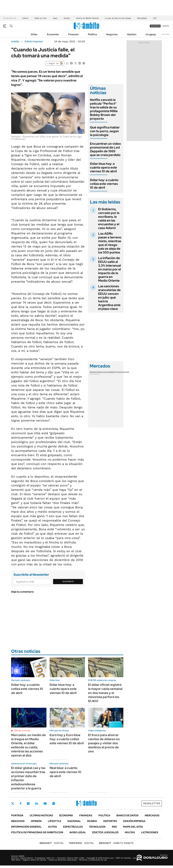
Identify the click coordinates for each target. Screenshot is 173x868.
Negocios (112, 34)
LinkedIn (37, 803)
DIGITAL (52, 843)
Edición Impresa (134, 821)
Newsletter (166, 34)
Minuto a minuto (22, 730)
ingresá (166, 26)
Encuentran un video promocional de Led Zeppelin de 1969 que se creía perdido (105, 149)
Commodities (114, 372)
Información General (26, 827)
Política (92, 34)
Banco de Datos (127, 815)
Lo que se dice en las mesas (118, 18)
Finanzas (73, 34)
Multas (130, 832)
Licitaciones (150, 832)
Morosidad (142, 18)
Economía (53, 34)
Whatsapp (54, 803)
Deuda (67, 18)
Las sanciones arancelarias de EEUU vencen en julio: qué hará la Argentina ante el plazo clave (109, 297)
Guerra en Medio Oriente (87, 18)
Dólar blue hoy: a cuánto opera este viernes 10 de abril (103, 167)
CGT (155, 18)
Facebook (21, 803)
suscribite (155, 26)
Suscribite (68, 581)
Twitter (13, 803)
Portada (17, 815)
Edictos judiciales (105, 832)
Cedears (125, 372)
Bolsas (103, 372)
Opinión (132, 34)
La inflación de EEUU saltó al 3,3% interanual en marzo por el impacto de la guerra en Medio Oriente (109, 269)
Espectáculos (73, 827)
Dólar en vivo (41, 18)
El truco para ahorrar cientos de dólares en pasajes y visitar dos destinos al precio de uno (104, 743)
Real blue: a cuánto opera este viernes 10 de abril (65, 772)
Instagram (28, 803)
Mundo (92, 821)
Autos (52, 827)
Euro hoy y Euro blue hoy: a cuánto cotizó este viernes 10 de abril (67, 739)
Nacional (74, 821)
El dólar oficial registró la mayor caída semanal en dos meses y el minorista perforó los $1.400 (105, 693)
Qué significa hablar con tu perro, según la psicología (105, 131)
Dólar (34, 34)
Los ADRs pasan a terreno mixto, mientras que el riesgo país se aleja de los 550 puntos (110, 243)
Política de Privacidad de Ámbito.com (37, 832)
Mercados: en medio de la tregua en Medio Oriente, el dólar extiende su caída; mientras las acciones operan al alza (28, 745)
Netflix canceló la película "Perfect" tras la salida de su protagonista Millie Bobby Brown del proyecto (104, 109)
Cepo (55, 18)
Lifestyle (55, 821)
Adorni (25, 18)
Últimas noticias (41, 815)
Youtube (45, 804)
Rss (114, 827)
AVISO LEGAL (78, 832)
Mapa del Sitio (133, 827)
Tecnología (97, 827)
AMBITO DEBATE (116, 843)
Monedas (94, 372)
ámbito (15, 42)
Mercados (152, 815)
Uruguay (151, 34)
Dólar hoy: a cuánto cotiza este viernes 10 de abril (104, 184)
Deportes (110, 821)
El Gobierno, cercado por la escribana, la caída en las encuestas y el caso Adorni (109, 219)
